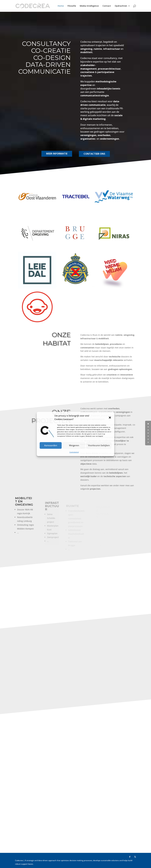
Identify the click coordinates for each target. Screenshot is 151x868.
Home (61, 6)
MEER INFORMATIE (55, 156)
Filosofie (72, 6)
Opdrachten (121, 6)
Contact (107, 6)
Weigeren (74, 445)
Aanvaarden (51, 445)
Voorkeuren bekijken (99, 445)
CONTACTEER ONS (94, 156)
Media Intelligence (89, 6)
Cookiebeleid (74, 452)
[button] (110, 418)
